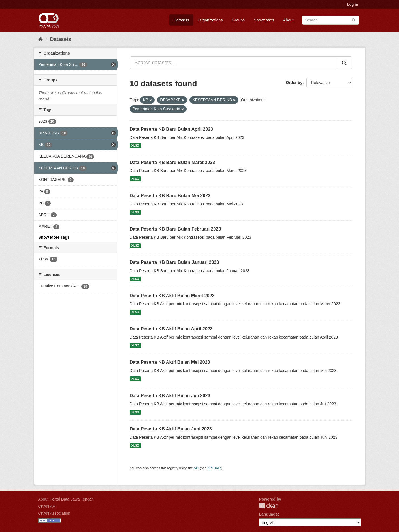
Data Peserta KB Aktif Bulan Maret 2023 (172, 296)
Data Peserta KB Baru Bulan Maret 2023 (172, 162)
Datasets (181, 20)
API (196, 468)
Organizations (210, 20)
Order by (294, 83)
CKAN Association (54, 513)
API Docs (214, 468)
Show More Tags (54, 237)
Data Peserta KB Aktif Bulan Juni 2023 (171, 429)
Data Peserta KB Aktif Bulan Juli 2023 (170, 396)
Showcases (264, 20)
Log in (353, 4)
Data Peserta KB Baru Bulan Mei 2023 (170, 196)
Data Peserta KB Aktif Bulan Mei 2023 (170, 362)
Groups (238, 20)
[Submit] (354, 20)
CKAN (269, 506)
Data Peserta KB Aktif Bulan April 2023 (171, 329)
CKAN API (47, 506)
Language (268, 514)
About (288, 20)
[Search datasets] (330, 20)
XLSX (135, 146)
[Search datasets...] (233, 63)
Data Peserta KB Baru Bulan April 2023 (171, 129)
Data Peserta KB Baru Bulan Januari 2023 (174, 262)
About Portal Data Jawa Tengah (66, 499)
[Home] (41, 39)
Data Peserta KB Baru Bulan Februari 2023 (175, 229)
